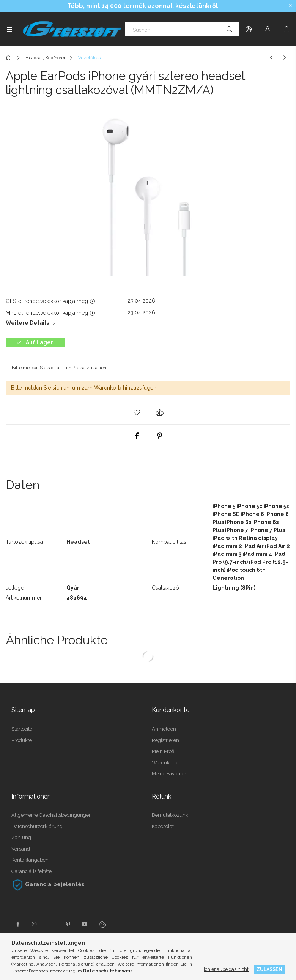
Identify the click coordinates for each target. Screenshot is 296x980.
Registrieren (165, 740)
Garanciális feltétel (32, 871)
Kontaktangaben (30, 860)
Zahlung (21, 837)
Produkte (22, 740)
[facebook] (137, 436)
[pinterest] (159, 436)
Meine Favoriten (170, 774)
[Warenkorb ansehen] (287, 29)
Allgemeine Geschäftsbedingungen (52, 815)
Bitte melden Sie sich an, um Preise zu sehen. (60, 368)
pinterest (68, 924)
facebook (18, 924)
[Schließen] (290, 6)
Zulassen (269, 969)
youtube (85, 924)
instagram (35, 924)
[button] (137, 413)
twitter (51, 924)
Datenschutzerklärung (37, 826)
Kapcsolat (163, 826)
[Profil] (268, 29)
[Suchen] (182, 29)
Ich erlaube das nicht (226, 969)
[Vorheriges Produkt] (271, 58)
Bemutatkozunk (170, 815)
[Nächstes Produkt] (285, 58)
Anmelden (164, 729)
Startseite (22, 729)
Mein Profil (164, 751)
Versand (21, 849)
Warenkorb (165, 763)
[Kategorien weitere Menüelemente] (9, 29)
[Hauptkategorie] (10, 58)
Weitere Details (27, 323)
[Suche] (230, 29)
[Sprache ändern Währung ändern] (249, 29)
